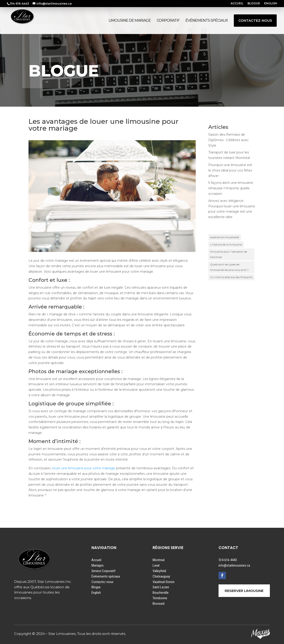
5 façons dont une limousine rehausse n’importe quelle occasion (231, 188)
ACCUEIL (237, 4)
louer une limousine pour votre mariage (84, 468)
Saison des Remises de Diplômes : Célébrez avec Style (228, 140)
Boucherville (161, 593)
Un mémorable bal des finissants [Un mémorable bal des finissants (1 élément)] (231, 277)
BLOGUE (254, 4)
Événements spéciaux (106, 576)
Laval (156, 565)
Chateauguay (161, 576)
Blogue (96, 587)
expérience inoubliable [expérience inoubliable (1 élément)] (225, 237)
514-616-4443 (228, 560)
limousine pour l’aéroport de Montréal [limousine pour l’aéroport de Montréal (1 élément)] (229, 254)
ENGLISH (271, 4)
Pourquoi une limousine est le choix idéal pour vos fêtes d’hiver (230, 170)
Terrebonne (160, 598)
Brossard (159, 604)
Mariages (98, 565)
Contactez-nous (102, 582)
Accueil (96, 560)
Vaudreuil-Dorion (164, 582)
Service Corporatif (103, 571)
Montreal (159, 560)
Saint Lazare (161, 587)
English (96, 593)
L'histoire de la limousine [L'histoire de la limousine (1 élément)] (226, 244)
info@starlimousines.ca (234, 565)
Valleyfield (159, 571)
